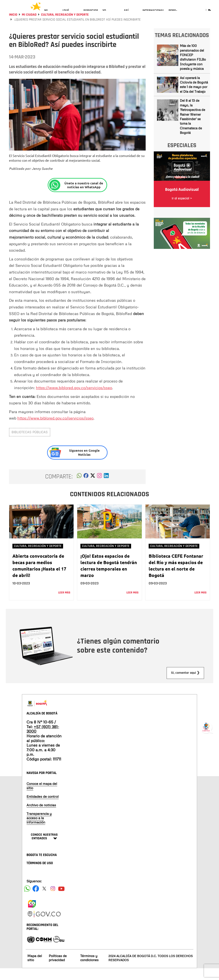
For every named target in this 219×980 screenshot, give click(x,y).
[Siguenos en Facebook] (27, 900)
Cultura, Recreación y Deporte (65, 26)
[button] (79, 488)
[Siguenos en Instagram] (53, 900)
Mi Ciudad (29, 26)
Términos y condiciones (89, 969)
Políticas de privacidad (58, 969)
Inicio (13, 26)
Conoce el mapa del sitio (42, 797)
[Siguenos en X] (44, 900)
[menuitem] (51, 14)
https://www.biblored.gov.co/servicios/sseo (74, 399)
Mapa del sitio (35, 969)
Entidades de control (43, 808)
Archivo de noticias (41, 817)
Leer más (64, 604)
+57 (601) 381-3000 (43, 741)
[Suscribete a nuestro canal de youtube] (61, 900)
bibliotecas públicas (30, 444)
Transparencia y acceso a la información (39, 829)
